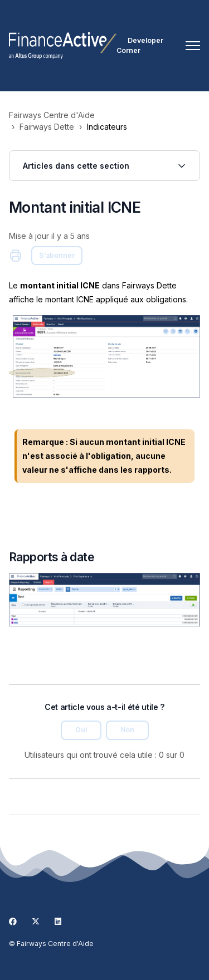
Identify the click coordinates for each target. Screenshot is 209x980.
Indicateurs (107, 127)
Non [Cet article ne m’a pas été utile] (127, 730)
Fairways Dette (47, 127)
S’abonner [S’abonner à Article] (57, 255)
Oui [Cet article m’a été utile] (81, 730)
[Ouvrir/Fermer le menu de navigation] (193, 46)
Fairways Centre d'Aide (52, 115)
